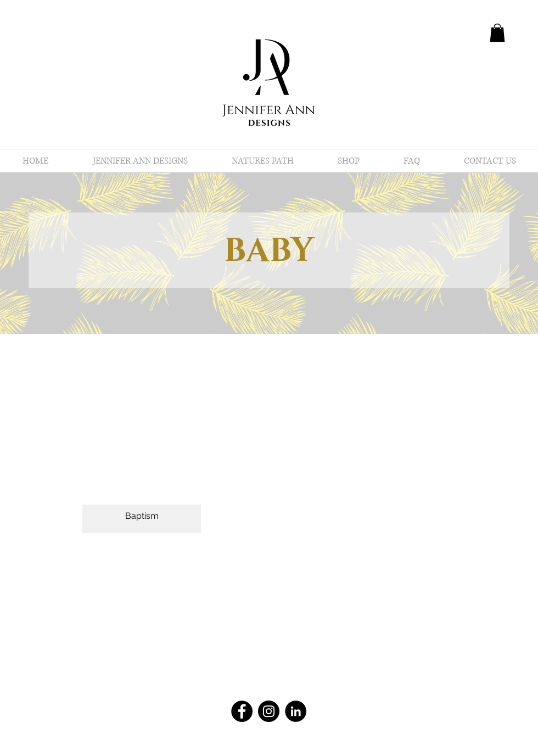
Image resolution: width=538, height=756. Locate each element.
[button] (497, 33)
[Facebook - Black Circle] (242, 711)
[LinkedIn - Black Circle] (296, 711)
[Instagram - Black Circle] (269, 711)
